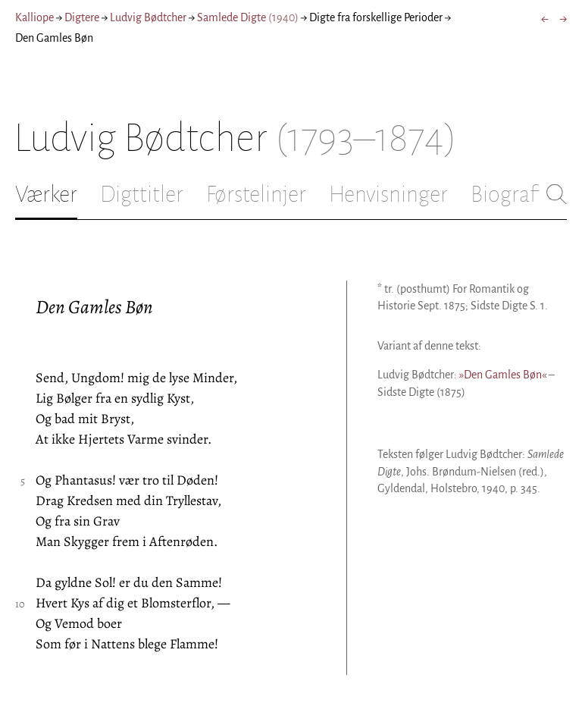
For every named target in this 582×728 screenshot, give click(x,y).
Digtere (82, 17)
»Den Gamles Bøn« (503, 375)
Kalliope (34, 17)
